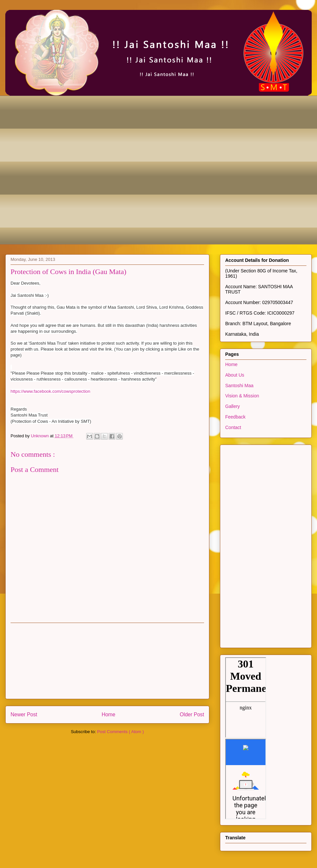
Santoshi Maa (239, 386)
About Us (235, 375)
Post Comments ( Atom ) (121, 732)
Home (109, 714)
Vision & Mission (242, 396)
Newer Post (24, 714)
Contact (233, 427)
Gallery (232, 406)
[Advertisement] (74, 169)
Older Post (192, 714)
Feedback (235, 417)
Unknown (40, 436)
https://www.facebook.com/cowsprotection (50, 391)
